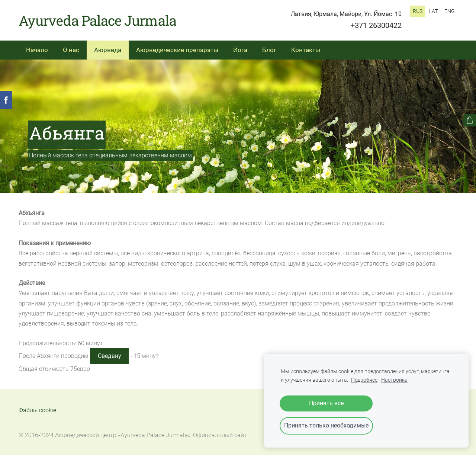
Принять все (326, 403)
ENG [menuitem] (450, 11)
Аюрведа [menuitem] (108, 50)
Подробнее (364, 380)
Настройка (394, 380)
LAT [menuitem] (433, 11)
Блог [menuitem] (269, 50)
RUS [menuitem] (418, 11)
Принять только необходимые (326, 425)
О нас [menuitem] (71, 50)
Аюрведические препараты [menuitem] (177, 50)
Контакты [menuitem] (306, 50)
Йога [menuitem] (240, 50)
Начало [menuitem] (37, 50)
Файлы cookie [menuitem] (37, 410)
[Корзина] (470, 120)
